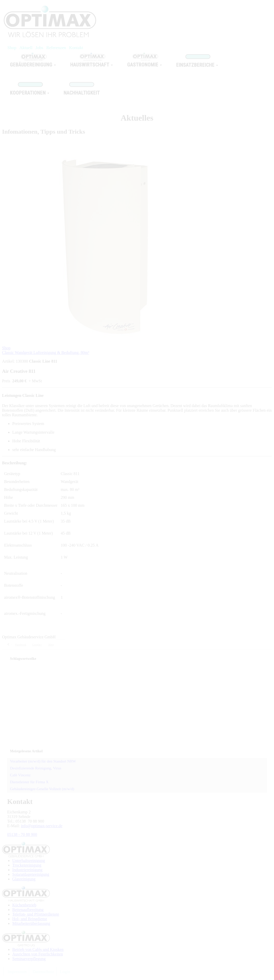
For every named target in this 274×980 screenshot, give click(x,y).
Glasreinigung (24, 879)
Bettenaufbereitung (28, 910)
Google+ (37, 644)
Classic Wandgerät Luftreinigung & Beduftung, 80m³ (46, 353)
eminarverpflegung (30, 959)
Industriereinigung (27, 870)
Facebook (21, 644)
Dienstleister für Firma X (29, 782)
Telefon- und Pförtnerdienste (36, 914)
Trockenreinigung (27, 865)
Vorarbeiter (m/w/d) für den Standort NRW (43, 761)
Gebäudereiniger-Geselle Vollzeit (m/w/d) (42, 789)
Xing (51, 644)
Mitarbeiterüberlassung (31, 923)
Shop (6, 348)
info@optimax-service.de (42, 826)
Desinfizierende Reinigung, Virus (36, 768)
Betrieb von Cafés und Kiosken (38, 949)
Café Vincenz (20, 775)
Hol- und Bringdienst (30, 919)
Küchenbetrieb (24, 905)
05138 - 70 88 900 (22, 834)
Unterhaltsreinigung (29, 861)
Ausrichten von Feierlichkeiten (38, 954)
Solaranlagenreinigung (31, 874)
